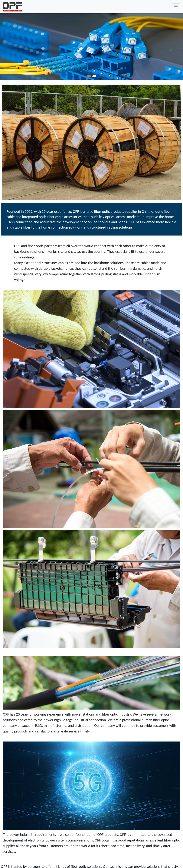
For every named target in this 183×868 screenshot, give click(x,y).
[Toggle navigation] (176, 7)
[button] (89, 76)
